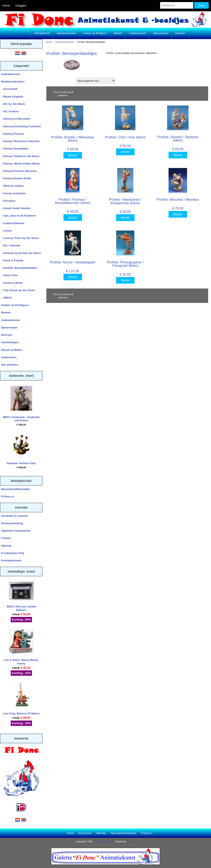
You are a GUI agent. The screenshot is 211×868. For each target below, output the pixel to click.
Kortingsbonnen (11, 560)
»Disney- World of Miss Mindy (20, 164)
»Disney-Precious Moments (19, 171)
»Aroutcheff (9, 89)
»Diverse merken (12, 186)
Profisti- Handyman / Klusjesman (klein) (125, 201)
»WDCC (7, 298)
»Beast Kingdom (12, 97)
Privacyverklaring (12, 523)
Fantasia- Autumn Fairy (21, 448)
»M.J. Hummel (11, 245)
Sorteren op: (55, 79)
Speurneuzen (161, 33)
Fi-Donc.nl (7, 497)
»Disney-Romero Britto (16, 178)
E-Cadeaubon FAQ (13, 553)
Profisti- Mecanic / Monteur (178, 199)
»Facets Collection (13, 193)
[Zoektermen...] (177, 5)
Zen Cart (131, 842)
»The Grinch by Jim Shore (18, 290)
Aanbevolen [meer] (21, 376)
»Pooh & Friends (12, 260)
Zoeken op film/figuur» (15, 305)
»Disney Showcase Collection (20, 141)
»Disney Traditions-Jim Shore (20, 156)
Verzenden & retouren (15, 516)
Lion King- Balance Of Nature (21, 699)
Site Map (101, 833)
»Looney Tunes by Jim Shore (20, 238)
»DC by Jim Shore (13, 104)
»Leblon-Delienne (13, 223)
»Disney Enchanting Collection (21, 126)
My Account (85, 833)
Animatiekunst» (11, 74)
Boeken (118, 33)
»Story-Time (9, 275)
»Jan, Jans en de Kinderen (18, 216)
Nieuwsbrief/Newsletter (15, 489)
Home (6, 6)
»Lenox (6, 231)
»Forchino (8, 201)
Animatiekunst (42, 33)
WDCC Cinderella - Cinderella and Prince (21, 404)
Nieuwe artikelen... (12, 350)
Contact (6, 538)
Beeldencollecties (65, 42)
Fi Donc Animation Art (103, 842)
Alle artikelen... (10, 365)
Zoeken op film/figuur (95, 33)
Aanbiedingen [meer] (21, 571)
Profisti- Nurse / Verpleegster (73, 262)
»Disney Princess (13, 134)
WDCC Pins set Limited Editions (21, 597)
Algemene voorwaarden (16, 531)
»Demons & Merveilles (16, 119)
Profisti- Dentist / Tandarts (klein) (178, 139)
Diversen (180, 33)
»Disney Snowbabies (15, 149)
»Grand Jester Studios (16, 208)
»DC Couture (10, 111)
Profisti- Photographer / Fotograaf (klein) (125, 264)
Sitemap (6, 546)
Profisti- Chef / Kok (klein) (125, 137)
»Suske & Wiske (12, 283)
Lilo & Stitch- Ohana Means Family (21, 647)
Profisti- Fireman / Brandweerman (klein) (73, 201)
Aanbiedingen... (11, 342)
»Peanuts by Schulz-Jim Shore (21, 253)
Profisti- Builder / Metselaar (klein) (73, 139)
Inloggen (21, 6)
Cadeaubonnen (138, 33)
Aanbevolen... (10, 357)
